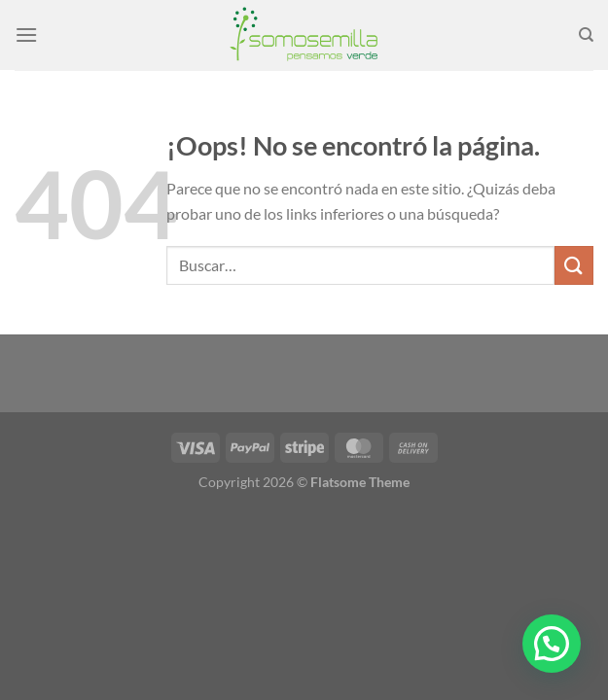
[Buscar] (586, 35)
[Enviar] (574, 265)
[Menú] (26, 35)
